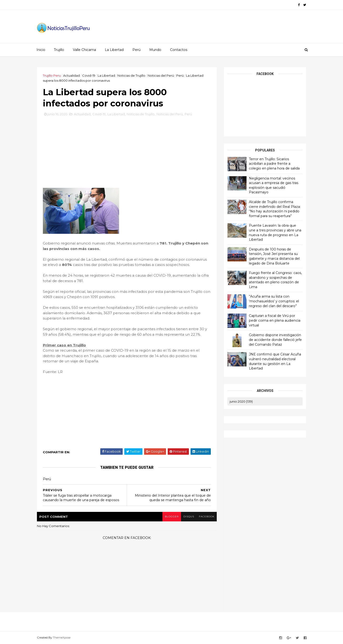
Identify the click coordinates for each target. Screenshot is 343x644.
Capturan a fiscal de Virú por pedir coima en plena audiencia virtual (275, 320)
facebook (207, 517)
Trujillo (59, 50)
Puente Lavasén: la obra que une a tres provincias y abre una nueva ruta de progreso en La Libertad (275, 232)
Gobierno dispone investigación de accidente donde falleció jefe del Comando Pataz (275, 340)
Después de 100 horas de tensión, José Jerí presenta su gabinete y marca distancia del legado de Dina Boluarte (274, 256)
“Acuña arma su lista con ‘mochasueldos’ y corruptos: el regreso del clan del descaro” (274, 301)
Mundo (155, 50)
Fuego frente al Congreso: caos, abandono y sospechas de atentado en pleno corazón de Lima (275, 280)
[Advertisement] (127, 151)
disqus (189, 517)
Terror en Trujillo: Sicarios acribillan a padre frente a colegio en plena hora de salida (274, 164)
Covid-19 (89, 75)
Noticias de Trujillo (131, 75)
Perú (136, 50)
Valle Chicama (84, 50)
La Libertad (114, 50)
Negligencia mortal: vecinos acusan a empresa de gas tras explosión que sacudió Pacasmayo (274, 185)
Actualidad (71, 75)
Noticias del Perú (161, 75)
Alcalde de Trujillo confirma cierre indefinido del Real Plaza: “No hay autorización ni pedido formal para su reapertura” (275, 209)
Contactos (179, 50)
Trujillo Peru (52, 75)
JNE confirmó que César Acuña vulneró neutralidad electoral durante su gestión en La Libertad (275, 361)
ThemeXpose (62, 637)
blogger (172, 517)
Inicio (41, 50)
